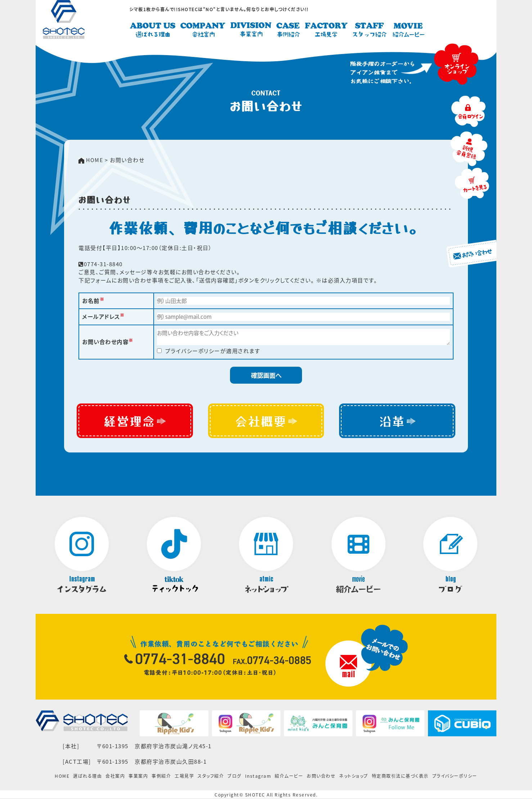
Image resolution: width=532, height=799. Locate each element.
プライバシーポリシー (455, 777)
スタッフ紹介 (211, 777)
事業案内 (138, 777)
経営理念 (135, 421)
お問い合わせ (321, 777)
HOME (62, 777)
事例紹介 (161, 777)
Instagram (258, 777)
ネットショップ (354, 777)
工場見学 (184, 777)
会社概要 (266, 421)
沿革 (397, 421)
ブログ (235, 777)
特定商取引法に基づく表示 (400, 777)
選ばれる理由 (87, 777)
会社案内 (115, 777)
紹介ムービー (289, 777)
